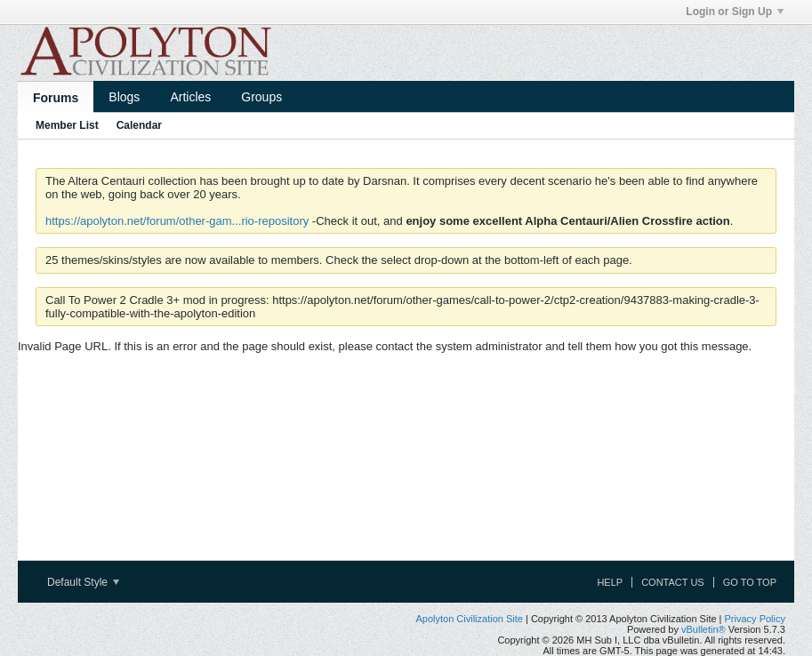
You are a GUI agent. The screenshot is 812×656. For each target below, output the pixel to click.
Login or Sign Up (735, 12)
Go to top (750, 582)
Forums (56, 98)
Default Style (83, 582)
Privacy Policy (755, 619)
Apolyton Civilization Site (469, 619)
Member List (67, 125)
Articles (190, 97)
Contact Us (673, 582)
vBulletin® (703, 629)
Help (610, 582)
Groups (261, 97)
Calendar (139, 125)
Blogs (124, 97)
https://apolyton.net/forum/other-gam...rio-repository (177, 221)
